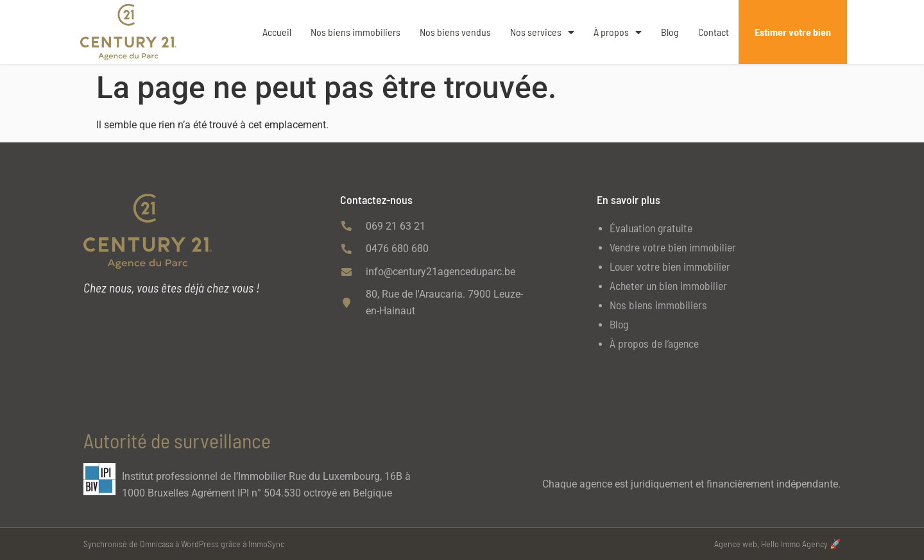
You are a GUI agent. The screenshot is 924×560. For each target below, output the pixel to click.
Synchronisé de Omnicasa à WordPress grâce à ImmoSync (184, 544)
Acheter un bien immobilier (668, 285)
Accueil (277, 32)
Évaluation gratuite (651, 228)
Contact (714, 32)
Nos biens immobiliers (355, 32)
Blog (670, 32)
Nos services (542, 32)
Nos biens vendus (455, 32)
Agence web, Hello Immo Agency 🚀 (777, 544)
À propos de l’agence (654, 343)
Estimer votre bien (793, 32)
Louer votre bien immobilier (670, 266)
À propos (618, 32)
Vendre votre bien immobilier (673, 247)
